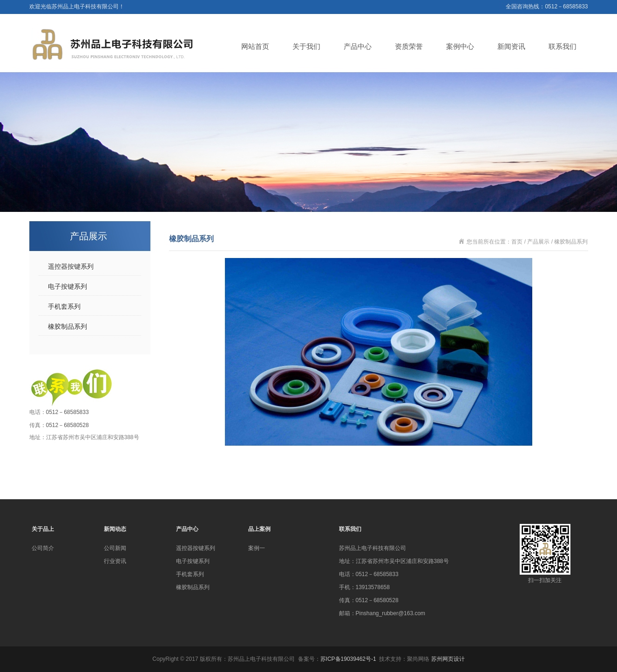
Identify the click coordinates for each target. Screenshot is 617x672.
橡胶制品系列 (68, 326)
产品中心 (358, 46)
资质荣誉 (409, 46)
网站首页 (255, 46)
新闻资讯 (511, 46)
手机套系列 (64, 306)
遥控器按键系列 (71, 266)
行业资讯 (115, 561)
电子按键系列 (68, 286)
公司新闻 (115, 548)
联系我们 (563, 46)
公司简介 (43, 548)
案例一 (257, 548)
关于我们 (306, 46)
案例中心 (460, 46)
